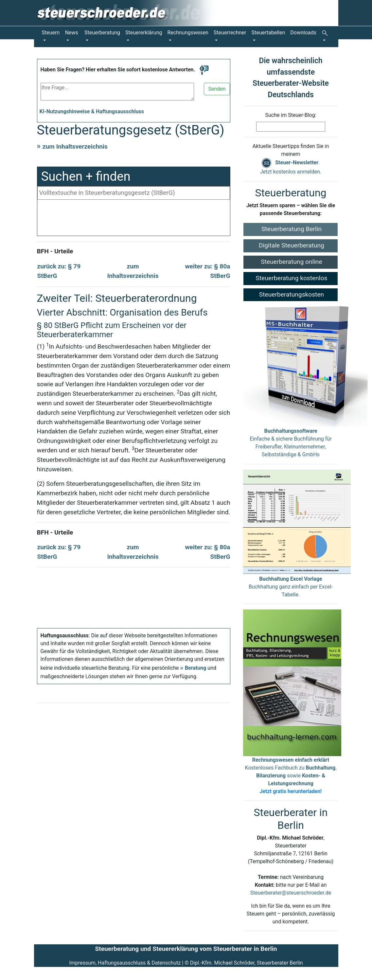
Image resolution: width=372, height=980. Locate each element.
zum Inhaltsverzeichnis (75, 146)
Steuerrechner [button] (230, 33)
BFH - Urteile (55, 251)
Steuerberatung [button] (102, 33)
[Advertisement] (134, 219)
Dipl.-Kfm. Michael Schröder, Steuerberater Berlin (247, 963)
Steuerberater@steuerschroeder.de (291, 893)
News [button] (72, 33)
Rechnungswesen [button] (188, 33)
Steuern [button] (51, 33)
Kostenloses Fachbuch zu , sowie (291, 776)
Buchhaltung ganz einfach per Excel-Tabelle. (291, 587)
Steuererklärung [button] (144, 33)
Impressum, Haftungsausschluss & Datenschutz (125, 963)
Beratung (196, 668)
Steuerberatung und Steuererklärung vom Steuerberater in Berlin (186, 949)
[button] (326, 37)
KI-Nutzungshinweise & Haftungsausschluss (92, 111)
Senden (217, 89)
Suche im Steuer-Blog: (291, 115)
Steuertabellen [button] (268, 33)
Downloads (303, 33)
